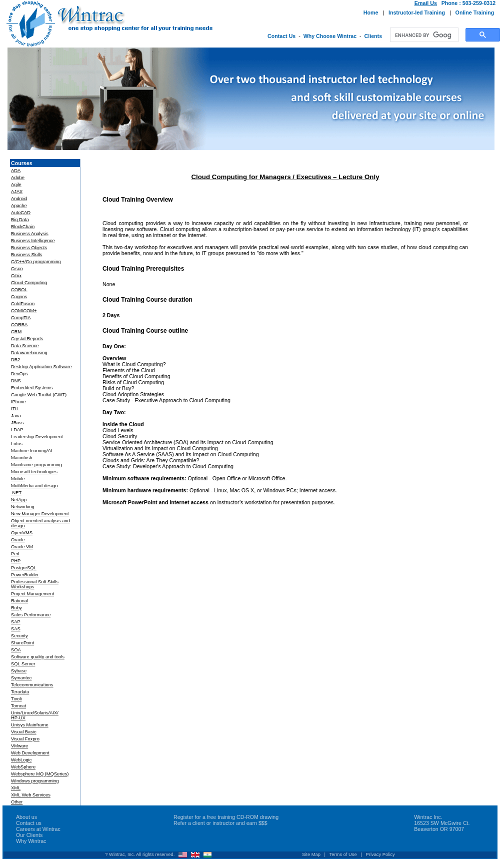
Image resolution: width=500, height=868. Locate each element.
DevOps (19, 374)
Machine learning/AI (31, 451)
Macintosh (22, 458)
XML (16, 788)
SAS (16, 629)
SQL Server (23, 664)
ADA (16, 171)
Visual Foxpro (25, 739)
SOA (16, 650)
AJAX (17, 192)
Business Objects (29, 248)
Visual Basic (24, 732)
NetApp (19, 500)
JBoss (17, 423)
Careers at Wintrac (38, 829)
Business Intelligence (33, 241)
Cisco (17, 269)
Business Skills (26, 255)
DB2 (15, 360)
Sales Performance (31, 615)
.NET (16, 493)
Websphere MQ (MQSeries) (40, 774)
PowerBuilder (25, 575)
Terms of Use (343, 854)
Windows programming (35, 781)
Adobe (18, 178)
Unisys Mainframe (30, 725)
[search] (423, 35)
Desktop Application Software (41, 367)
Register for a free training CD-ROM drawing (226, 817)
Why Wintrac (31, 841)
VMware (19, 746)
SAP (16, 622)
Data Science (25, 346)
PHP (16, 561)
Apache (19, 206)
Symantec (21, 678)
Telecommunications (32, 685)
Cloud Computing (29, 283)
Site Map (311, 854)
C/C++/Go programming (36, 262)
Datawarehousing (29, 353)
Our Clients (29, 835)
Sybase (19, 671)
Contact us (29, 823)
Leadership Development (37, 437)
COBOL (19, 290)
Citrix (16, 276)
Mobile (18, 479)
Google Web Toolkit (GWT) (39, 395)
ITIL (15, 409)
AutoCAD (21, 213)
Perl (15, 554)
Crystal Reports (27, 339)
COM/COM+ (24, 311)
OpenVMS (22, 533)
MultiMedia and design (34, 486)
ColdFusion (23, 304)
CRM (16, 332)
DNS (16, 381)
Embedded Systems (32, 388)
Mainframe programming (36, 465)
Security (19, 636)
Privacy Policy (380, 854)
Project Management (32, 594)
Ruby (16, 608)
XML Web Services (31, 795)
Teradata (20, 692)
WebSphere (23, 767)
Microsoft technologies (34, 472)
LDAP (17, 430)
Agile (16, 185)
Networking (23, 507)
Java (16, 416)
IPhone (18, 402)
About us (26, 817)
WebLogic (21, 760)
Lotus (17, 444)
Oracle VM (22, 547)
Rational (19, 601)
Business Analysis (30, 234)
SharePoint (22, 643)
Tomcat (18, 706)
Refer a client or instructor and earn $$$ (220, 823)
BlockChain (23, 227)
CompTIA (21, 318)
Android (19, 199)
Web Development (30, 753)
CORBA (19, 325)
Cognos (19, 297)
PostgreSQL (24, 568)
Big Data (20, 220)
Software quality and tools (38, 657)
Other (17, 802)
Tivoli (16, 699)
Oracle (18, 540)
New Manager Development (40, 514)
